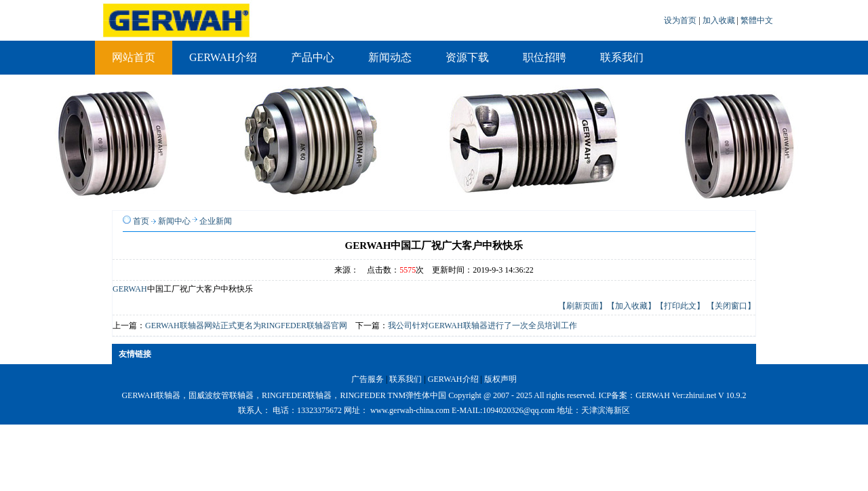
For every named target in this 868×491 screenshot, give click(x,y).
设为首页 (681, 20)
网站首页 (134, 57)
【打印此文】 (680, 306)
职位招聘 (545, 57)
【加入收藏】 (631, 306)
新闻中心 (174, 221)
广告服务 (368, 379)
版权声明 (500, 379)
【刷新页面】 (583, 306)
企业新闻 (216, 221)
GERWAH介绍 (223, 57)
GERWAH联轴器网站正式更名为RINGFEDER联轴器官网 (246, 326)
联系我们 (622, 57)
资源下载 (467, 57)
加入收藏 (720, 20)
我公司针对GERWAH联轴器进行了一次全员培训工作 (482, 326)
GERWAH (130, 289)
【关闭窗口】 (731, 306)
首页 (141, 221)
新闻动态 (390, 57)
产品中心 (313, 57)
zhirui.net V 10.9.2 (716, 395)
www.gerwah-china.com (410, 410)
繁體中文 (757, 20)
